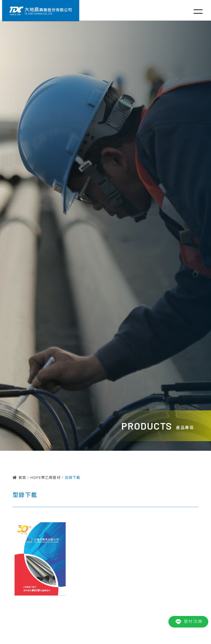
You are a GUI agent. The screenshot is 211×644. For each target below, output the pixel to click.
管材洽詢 (188, 622)
